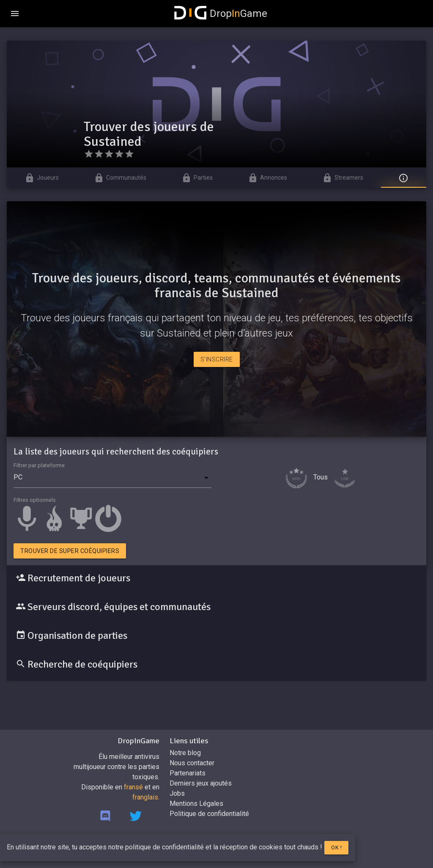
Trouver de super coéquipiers (70, 551)
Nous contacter (192, 763)
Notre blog (185, 753)
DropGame (221, 14)
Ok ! (336, 847)
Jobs (177, 793)
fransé (133, 787)
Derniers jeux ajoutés (201, 783)
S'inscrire (217, 359)
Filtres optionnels (35, 500)
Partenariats (188, 773)
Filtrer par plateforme (39, 465)
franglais (145, 797)
